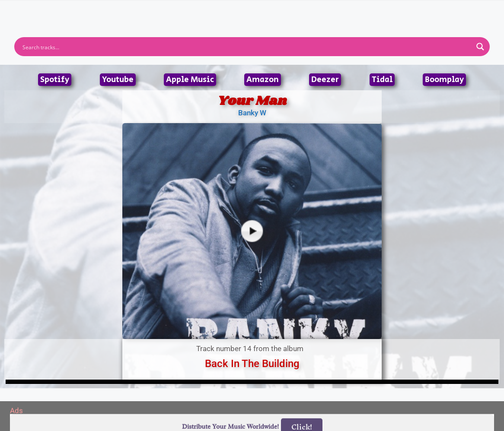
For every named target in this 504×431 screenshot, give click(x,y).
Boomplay (444, 80)
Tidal (382, 80)
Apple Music (190, 80)
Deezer (325, 80)
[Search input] (246, 47)
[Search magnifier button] (480, 47)
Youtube (118, 80)
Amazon (263, 80)
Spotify (55, 80)
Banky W (252, 113)
